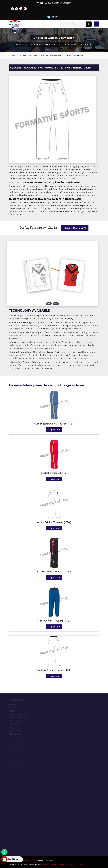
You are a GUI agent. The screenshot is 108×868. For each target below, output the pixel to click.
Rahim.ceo (54, 17)
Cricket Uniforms (51, 56)
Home (12, 56)
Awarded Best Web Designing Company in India (62, 864)
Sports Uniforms (28, 56)
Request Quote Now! (75, 228)
